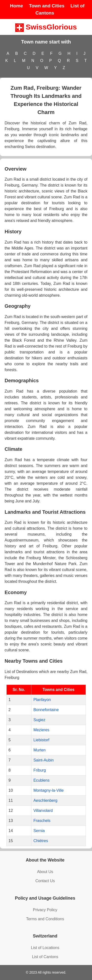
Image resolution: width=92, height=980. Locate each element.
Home (17, 6)
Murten (39, 750)
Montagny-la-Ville (48, 790)
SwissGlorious (46, 27)
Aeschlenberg (45, 800)
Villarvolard (43, 811)
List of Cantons (45, 957)
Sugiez (39, 720)
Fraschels (42, 821)
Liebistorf (41, 740)
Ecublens (41, 780)
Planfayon (42, 700)
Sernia (39, 831)
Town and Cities (47, 6)
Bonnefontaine (46, 710)
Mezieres (41, 730)
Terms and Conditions (45, 919)
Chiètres (41, 841)
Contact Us (45, 881)
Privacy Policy (45, 910)
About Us (45, 872)
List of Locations (45, 948)
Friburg (40, 770)
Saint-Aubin (44, 760)
